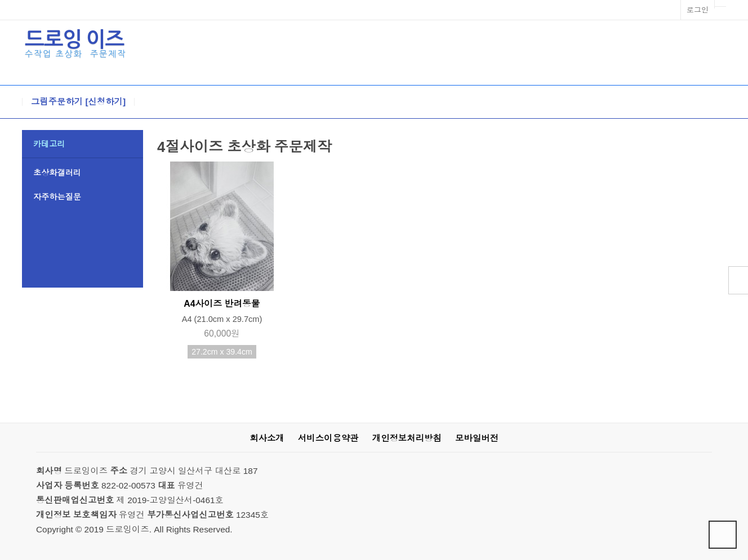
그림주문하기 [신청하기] (78, 102)
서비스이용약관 (328, 438)
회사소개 (267, 438)
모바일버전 (477, 438)
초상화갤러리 (57, 173)
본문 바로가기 (0, 0)
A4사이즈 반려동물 (222, 304)
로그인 (698, 10)
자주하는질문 (57, 197)
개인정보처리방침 (407, 438)
